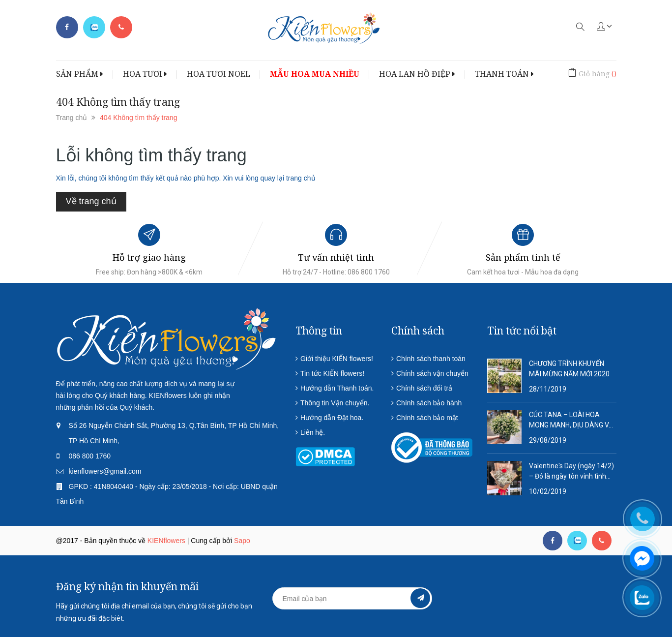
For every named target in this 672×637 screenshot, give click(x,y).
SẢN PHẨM (80, 74)
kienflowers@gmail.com (105, 471)
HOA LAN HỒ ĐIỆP (417, 74)
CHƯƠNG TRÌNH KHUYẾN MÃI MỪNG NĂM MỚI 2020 (569, 369)
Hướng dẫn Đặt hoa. (332, 418)
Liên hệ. (313, 432)
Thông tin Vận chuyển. (335, 403)
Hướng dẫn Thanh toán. (337, 388)
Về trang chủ (91, 201)
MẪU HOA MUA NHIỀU (315, 74)
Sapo (242, 541)
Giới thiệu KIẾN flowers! (337, 359)
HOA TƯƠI (145, 74)
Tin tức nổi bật (522, 331)
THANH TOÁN (504, 74)
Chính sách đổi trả (424, 388)
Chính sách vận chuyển (432, 373)
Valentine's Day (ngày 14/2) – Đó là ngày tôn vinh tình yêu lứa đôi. (571, 472)
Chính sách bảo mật (427, 418)
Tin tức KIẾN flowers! (332, 373)
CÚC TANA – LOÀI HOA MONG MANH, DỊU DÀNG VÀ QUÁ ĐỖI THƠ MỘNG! (571, 421)
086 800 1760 (90, 456)
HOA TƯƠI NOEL (219, 74)
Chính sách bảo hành (429, 403)
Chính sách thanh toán (431, 359)
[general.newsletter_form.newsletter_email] (352, 598)
